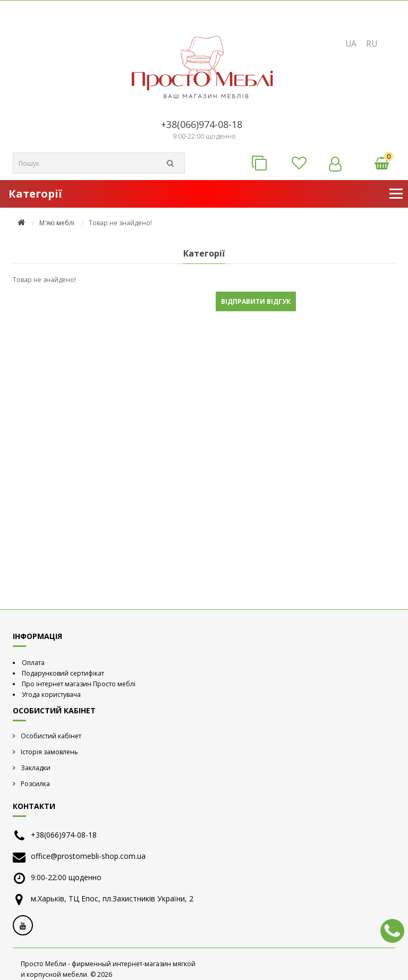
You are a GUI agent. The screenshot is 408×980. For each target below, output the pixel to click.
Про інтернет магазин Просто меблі (79, 684)
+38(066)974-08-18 (202, 125)
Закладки (36, 768)
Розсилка (35, 784)
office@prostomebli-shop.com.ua (88, 856)
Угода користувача (51, 694)
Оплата (33, 663)
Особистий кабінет (51, 736)
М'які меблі (57, 223)
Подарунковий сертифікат (63, 673)
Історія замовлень (49, 752)
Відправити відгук (256, 301)
